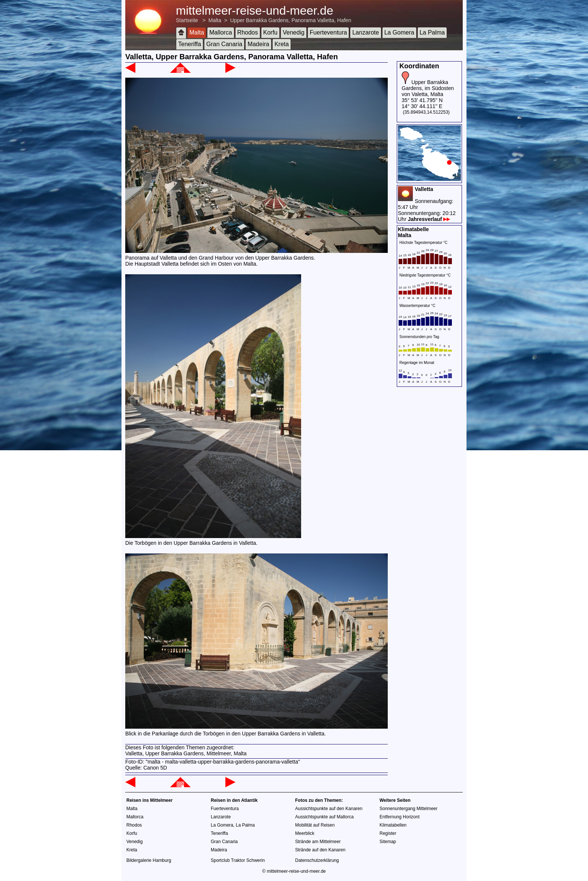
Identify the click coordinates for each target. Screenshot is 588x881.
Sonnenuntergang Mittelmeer (409, 809)
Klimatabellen (393, 825)
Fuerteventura (328, 32)
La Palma (432, 32)
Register (388, 833)
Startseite (187, 20)
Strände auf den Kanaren (320, 850)
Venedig (294, 32)
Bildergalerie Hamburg (149, 860)
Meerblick (305, 833)
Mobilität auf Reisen (315, 825)
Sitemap (388, 842)
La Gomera (399, 32)
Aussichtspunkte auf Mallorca (324, 817)
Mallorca (220, 32)
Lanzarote (365, 32)
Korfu (270, 32)
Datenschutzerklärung (317, 860)
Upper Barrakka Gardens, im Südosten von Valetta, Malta (428, 88)
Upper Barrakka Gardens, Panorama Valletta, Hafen (291, 20)
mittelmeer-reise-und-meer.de (255, 11)
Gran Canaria (224, 44)
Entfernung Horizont (400, 817)
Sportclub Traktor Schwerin (238, 860)
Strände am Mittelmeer (318, 842)
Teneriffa (190, 44)
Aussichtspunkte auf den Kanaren (329, 809)
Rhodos (248, 32)
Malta (215, 20)
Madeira (258, 44)
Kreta (282, 44)
